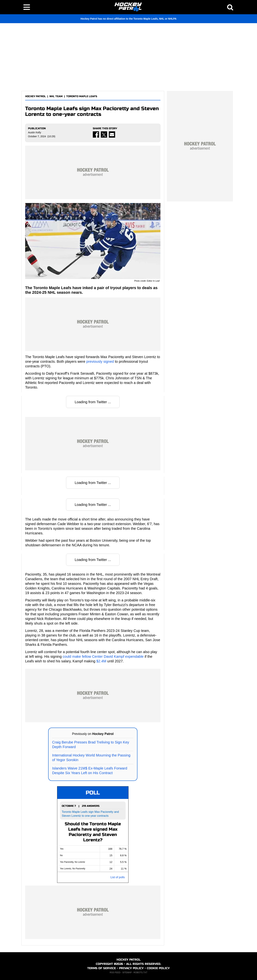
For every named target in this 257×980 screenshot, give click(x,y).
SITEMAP (127, 973)
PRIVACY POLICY (131, 968)
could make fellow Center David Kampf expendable (103, 656)
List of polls (118, 877)
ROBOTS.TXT (141, 973)
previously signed (100, 361)
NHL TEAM (56, 96)
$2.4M (101, 661)
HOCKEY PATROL (36, 96)
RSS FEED (115, 973)
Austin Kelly (35, 132)
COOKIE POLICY (158, 968)
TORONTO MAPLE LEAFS (82, 96)
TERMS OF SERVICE (102, 968)
